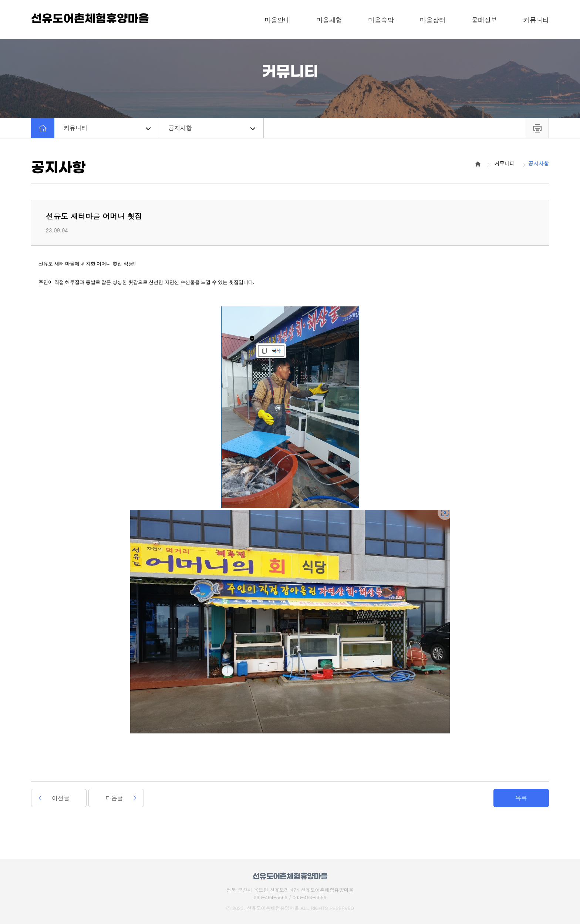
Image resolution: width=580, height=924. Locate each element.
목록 (521, 798)
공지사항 (212, 128)
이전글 (61, 798)
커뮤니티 (107, 128)
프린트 (537, 128)
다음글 (114, 798)
